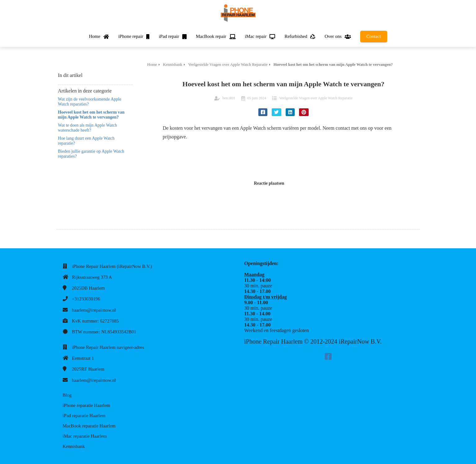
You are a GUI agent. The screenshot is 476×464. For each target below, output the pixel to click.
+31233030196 (86, 299)
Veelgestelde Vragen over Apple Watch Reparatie (316, 98)
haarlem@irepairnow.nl (94, 310)
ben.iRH (229, 98)
